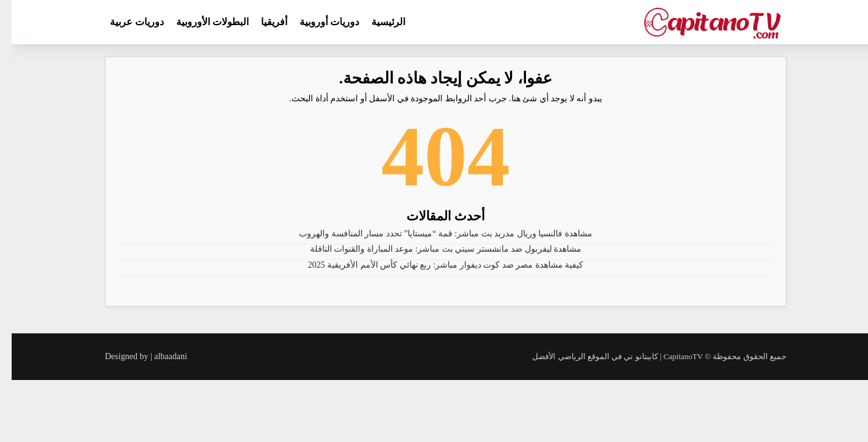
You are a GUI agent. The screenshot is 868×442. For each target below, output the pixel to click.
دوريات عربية (125, 22)
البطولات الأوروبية (201, 22)
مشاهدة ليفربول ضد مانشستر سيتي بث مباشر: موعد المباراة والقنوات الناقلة (434, 249)
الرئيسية (377, 22)
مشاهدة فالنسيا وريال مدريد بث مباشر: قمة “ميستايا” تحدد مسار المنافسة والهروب (434, 234)
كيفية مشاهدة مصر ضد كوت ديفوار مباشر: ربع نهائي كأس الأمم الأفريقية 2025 (434, 265)
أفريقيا (262, 22)
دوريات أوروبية (318, 22)
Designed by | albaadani (134, 356)
